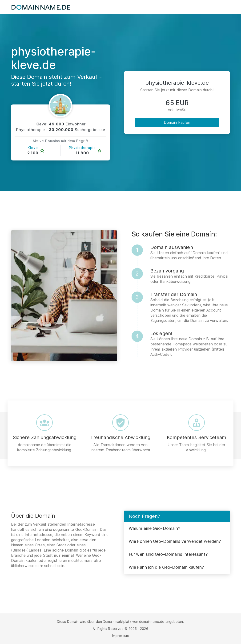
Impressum (121, 636)
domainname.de (152, 622)
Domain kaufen (177, 122)
